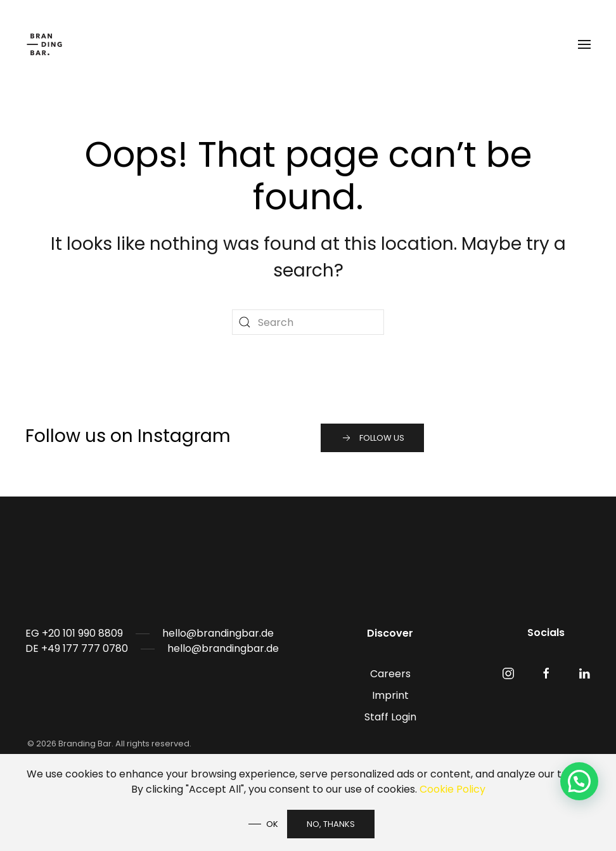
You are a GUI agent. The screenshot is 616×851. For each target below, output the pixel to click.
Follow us (372, 438)
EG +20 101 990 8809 (74, 633)
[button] (584, 44)
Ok (272, 824)
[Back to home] (46, 44)
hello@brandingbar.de (218, 633)
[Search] (308, 322)
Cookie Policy (452, 789)
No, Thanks (331, 824)
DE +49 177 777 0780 (77, 648)
